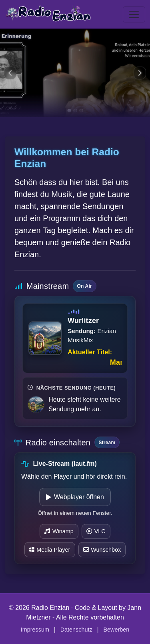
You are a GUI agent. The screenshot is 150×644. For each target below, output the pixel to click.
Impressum (35, 630)
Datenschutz (76, 630)
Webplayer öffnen (75, 497)
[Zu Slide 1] (69, 111)
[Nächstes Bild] (140, 73)
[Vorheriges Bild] (10, 73)
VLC (96, 531)
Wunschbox (102, 550)
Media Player (50, 550)
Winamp (59, 531)
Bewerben (116, 630)
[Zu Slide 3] (81, 111)
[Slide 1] (75, 73)
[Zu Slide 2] (75, 111)
